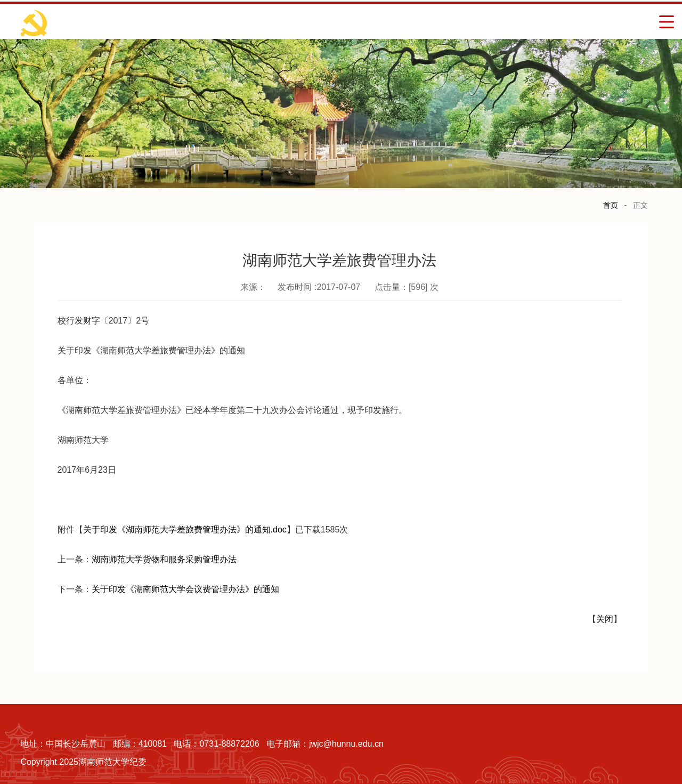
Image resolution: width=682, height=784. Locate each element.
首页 (611, 205)
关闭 (605, 619)
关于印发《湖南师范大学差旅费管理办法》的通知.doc (185, 530)
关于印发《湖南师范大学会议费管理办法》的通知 (185, 589)
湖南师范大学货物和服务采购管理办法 (164, 559)
